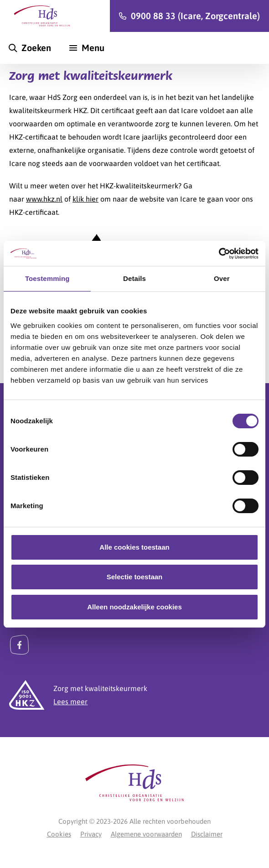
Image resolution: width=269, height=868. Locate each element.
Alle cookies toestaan (134, 547)
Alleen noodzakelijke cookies (134, 607)
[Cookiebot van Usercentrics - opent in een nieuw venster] (219, 254)
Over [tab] (222, 278)
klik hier (85, 199)
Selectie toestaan (135, 577)
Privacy (91, 834)
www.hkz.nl (44, 199)
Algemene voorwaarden (146, 834)
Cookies (59, 834)
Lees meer (70, 702)
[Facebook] (19, 645)
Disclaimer (207, 834)
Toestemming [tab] (47, 278)
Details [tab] (134, 278)
